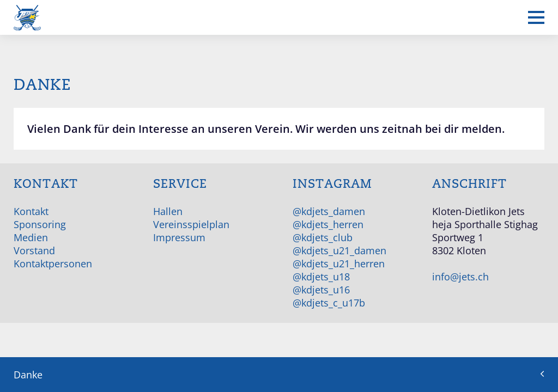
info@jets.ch (460, 277)
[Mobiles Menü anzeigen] (536, 17)
